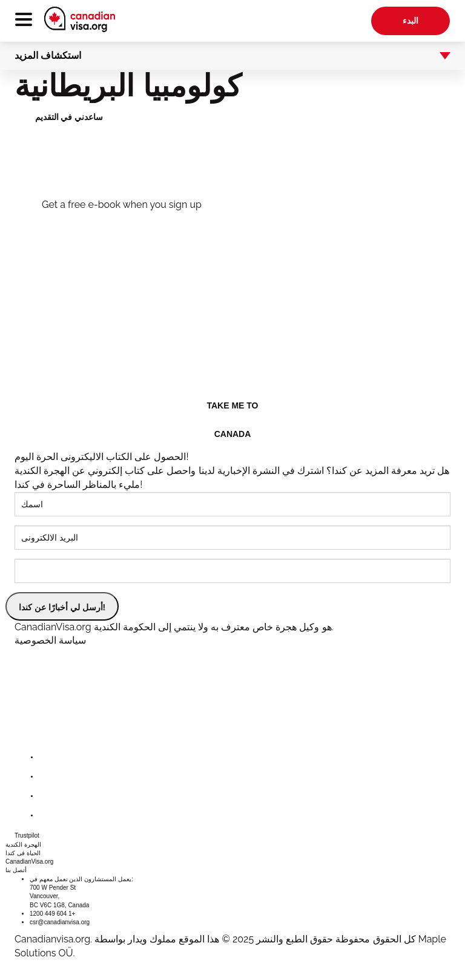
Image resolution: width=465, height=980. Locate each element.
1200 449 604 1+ (52, 914)
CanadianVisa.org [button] (29, 862)
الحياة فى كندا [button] (23, 853)
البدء (411, 21)
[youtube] (48, 815)
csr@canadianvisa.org (60, 922)
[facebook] (48, 757)
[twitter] (48, 777)
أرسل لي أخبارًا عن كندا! (62, 607)
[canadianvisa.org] (80, 19)
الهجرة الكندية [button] (23, 845)
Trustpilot (27, 835)
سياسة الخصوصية (50, 640)
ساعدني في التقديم (69, 117)
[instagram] (48, 796)
